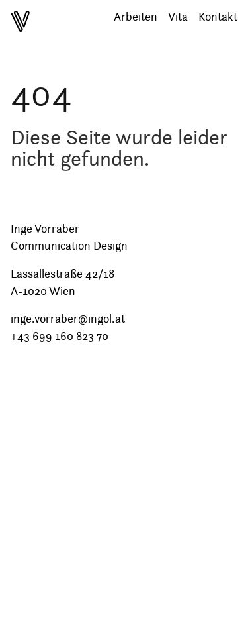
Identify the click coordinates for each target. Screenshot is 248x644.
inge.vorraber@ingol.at (68, 319)
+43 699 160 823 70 (60, 336)
